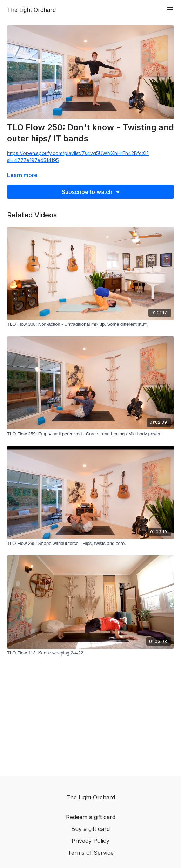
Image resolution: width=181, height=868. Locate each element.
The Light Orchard (31, 10)
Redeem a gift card (91, 817)
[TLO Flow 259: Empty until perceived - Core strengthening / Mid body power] (90, 434)
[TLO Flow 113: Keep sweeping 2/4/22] (90, 653)
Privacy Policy (90, 841)
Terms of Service (91, 853)
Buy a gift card (90, 829)
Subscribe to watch (92, 192)
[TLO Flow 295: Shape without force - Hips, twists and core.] (90, 544)
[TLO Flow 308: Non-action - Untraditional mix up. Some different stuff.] (90, 324)
